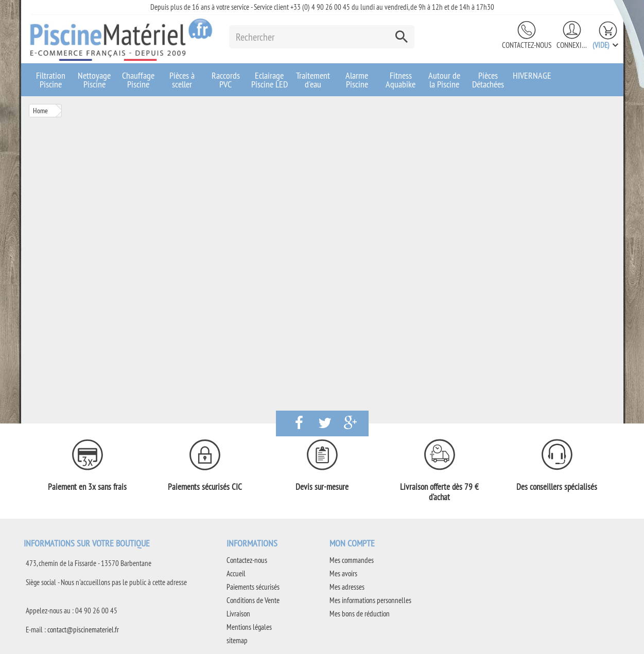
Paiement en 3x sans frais (87, 487)
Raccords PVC (226, 80)
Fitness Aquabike (401, 80)
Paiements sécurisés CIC (205, 487)
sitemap (237, 640)
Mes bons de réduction (360, 614)
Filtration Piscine (51, 80)
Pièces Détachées (488, 80)
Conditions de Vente (253, 600)
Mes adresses (347, 587)
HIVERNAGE (532, 75)
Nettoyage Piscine (94, 80)
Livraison (238, 614)
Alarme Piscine (357, 80)
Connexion (572, 45)
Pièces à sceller (182, 80)
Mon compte (352, 543)
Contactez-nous (527, 45)
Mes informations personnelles (370, 600)
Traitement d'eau (313, 80)
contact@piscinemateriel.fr (83, 630)
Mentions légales (249, 627)
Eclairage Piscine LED (269, 80)
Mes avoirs (343, 573)
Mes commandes (352, 560)
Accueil (236, 573)
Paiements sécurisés (253, 587)
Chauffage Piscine (138, 80)
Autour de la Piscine (444, 80)
